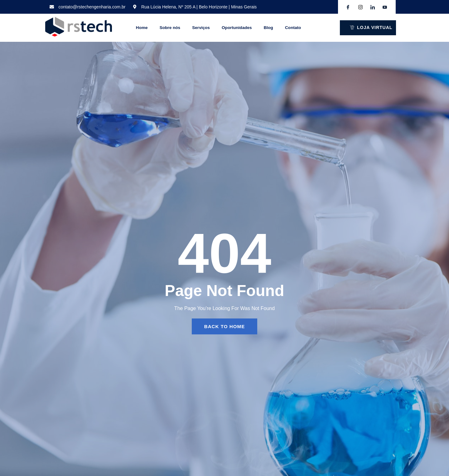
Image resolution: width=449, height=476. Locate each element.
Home (133, 28)
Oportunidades (239, 28)
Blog (275, 28)
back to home (224, 326)
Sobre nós (161, 28)
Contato (303, 28)
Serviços (198, 28)
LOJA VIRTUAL (371, 27)
